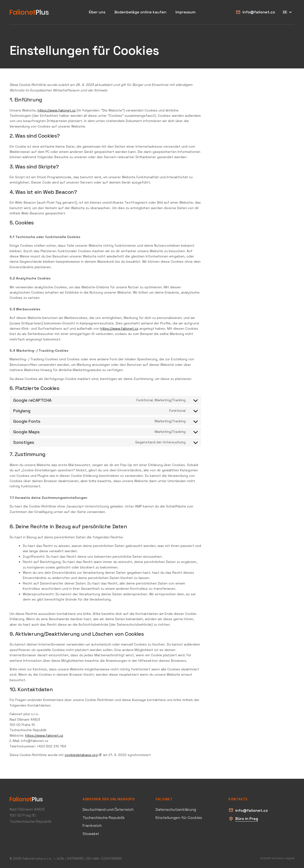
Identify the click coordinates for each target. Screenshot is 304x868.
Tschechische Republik (104, 818)
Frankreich (92, 826)
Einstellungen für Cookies (179, 818)
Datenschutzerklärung (176, 810)
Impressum (186, 12)
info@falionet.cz (259, 12)
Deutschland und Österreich (108, 810)
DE (288, 12)
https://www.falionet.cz (57, 110)
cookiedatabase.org (81, 755)
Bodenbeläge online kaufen (140, 12)
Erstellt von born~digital (277, 858)
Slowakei (91, 834)
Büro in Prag (247, 819)
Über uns (97, 12)
